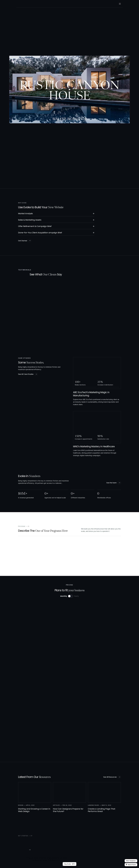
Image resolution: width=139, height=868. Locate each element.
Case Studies (42, 4)
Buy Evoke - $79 (69, 864)
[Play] (69, 92)
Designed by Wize (115, 864)
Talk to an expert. (40, 655)
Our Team (52, 4)
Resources (70, 4)
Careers (61, 4)
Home (77, 837)
